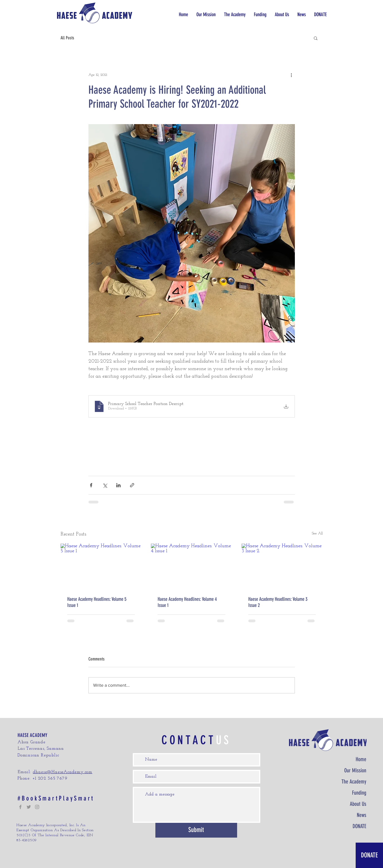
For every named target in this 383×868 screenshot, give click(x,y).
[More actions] (292, 75)
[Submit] (196, 830)
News (362, 815)
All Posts (67, 38)
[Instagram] (37, 807)
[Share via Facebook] (91, 485)
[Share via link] (132, 485)
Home (361, 759)
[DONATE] (369, 855)
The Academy (354, 782)
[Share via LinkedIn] (118, 485)
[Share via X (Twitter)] (105, 485)
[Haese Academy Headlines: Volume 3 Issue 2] (282, 566)
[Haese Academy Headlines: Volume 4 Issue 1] (191, 566)
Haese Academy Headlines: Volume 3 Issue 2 (278, 602)
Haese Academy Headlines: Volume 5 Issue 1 (97, 602)
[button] (235, 15)
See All (317, 533)
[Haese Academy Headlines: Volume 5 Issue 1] (101, 566)
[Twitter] (29, 807)
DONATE (359, 826)
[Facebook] (20, 807)
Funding (359, 793)
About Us (358, 804)
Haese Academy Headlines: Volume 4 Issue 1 (187, 602)
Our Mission (355, 770)
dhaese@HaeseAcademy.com (63, 772)
